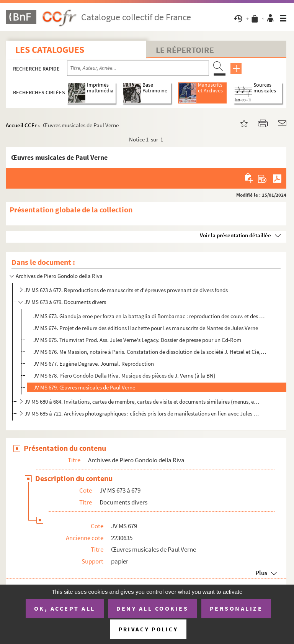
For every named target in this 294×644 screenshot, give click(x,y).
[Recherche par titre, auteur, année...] (138, 68)
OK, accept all (65, 608)
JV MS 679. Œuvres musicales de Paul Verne (84, 387)
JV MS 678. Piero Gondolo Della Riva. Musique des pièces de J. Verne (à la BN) (124, 375)
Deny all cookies (152, 608)
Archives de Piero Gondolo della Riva (59, 276)
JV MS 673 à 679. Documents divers (65, 302)
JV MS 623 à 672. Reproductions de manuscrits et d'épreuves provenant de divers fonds (126, 290)
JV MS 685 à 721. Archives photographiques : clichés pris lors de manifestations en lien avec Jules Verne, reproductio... (142, 413)
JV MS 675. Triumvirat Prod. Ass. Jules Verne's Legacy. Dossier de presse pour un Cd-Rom (137, 340)
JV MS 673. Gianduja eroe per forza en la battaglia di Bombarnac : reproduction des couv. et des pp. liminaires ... (150, 316)
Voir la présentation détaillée (235, 235)
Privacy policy (148, 629)
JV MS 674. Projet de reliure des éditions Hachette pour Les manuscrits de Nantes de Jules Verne (146, 328)
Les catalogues (50, 50)
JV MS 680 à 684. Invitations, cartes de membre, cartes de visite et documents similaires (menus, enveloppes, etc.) (142, 402)
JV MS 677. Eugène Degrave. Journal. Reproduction (94, 364)
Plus (261, 573)
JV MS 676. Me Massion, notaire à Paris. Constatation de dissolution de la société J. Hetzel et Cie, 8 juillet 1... (150, 352)
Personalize (236, 608)
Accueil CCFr (21, 125)
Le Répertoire (185, 50)
